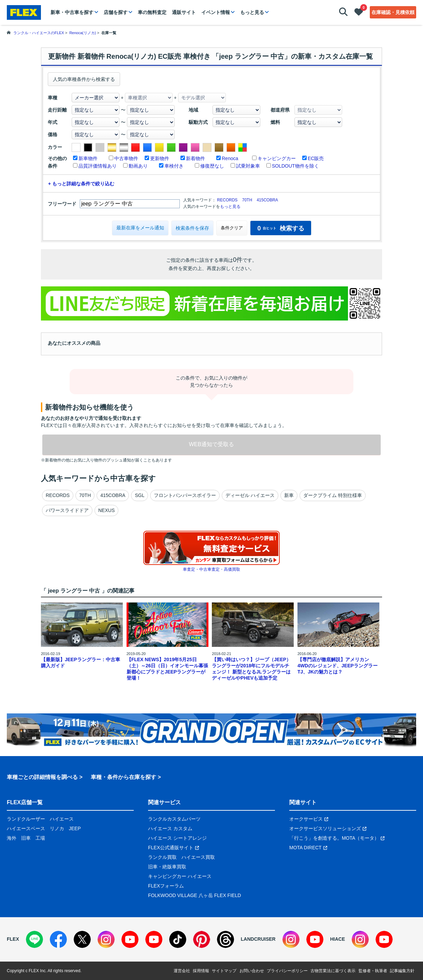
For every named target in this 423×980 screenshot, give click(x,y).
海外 (12, 838)
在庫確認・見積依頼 (393, 12)
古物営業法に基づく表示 (333, 971)
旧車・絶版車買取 (167, 867)
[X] (82, 939)
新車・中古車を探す (72, 12)
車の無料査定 (152, 12)
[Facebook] (58, 939)
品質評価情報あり (98, 166)
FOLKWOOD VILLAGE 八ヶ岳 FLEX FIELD (194, 895)
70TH (247, 200)
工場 (40, 838)
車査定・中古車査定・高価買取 (211, 569)
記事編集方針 (402, 971)
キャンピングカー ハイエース (180, 876)
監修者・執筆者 (373, 971)
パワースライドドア (67, 510)
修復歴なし (212, 166)
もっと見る (252, 12)
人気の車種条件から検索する (84, 79)
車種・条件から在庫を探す (123, 777)
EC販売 (316, 158)
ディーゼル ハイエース (250, 495)
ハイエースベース (26, 828)
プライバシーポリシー (287, 971)
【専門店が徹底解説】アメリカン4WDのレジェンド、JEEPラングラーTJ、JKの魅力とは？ (338, 666)
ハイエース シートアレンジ (177, 838)
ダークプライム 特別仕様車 (333, 495)
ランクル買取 (162, 857)
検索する (281, 228)
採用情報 (201, 971)
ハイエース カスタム (170, 828)
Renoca (230, 158)
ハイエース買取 (198, 857)
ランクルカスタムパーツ (174, 819)
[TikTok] (178, 939)
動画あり (138, 166)
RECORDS (227, 200)
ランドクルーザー (26, 819)
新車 (289, 495)
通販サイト (184, 12)
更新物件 (160, 158)
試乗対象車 (248, 166)
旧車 (26, 838)
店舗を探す (116, 12)
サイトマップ (224, 971)
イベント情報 (216, 12)
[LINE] (34, 939)
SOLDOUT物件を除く (295, 166)
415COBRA (267, 200)
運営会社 (182, 971)
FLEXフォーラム (166, 886)
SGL (140, 495)
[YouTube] (130, 939)
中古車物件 (126, 158)
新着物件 (195, 158)
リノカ (57, 828)
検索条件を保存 (192, 228)
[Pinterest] (202, 939)
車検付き (174, 166)
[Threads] (225, 939)
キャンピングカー (277, 158)
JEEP (75, 828)
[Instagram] (106, 939)
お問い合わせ (252, 971)
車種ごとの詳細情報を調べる (42, 777)
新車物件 (88, 158)
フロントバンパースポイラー (185, 495)
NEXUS (106, 510)
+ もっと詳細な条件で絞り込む (81, 184)
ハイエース (62, 819)
